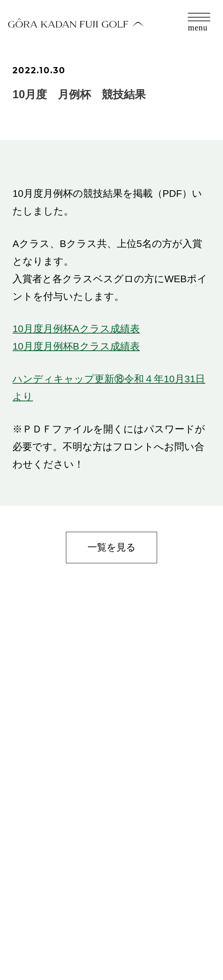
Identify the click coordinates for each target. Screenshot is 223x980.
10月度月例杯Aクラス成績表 (76, 329)
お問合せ (30, 925)
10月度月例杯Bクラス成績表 (76, 346)
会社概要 (29, 944)
